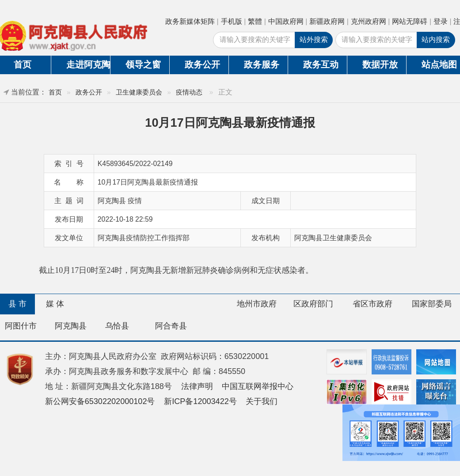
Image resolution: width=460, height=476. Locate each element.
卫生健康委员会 (139, 92)
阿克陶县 (71, 326)
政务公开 (202, 64)
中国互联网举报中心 (258, 386)
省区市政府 (373, 304)
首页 (55, 92)
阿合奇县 (171, 326)
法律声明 (197, 386)
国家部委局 (432, 304)
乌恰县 (117, 326)
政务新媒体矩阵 (190, 21)
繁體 (255, 21)
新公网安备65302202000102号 (100, 401)
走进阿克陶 (88, 64)
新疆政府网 (327, 21)
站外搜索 (314, 40)
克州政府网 (369, 21)
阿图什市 (21, 326)
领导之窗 (143, 64)
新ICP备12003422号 (200, 401)
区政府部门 (313, 304)
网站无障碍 (410, 21)
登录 (441, 21)
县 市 (17, 304)
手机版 (232, 21)
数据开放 (380, 64)
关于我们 (262, 401)
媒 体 (55, 304)
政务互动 (321, 64)
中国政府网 (286, 21)
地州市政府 (257, 304)
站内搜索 (436, 40)
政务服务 (262, 64)
